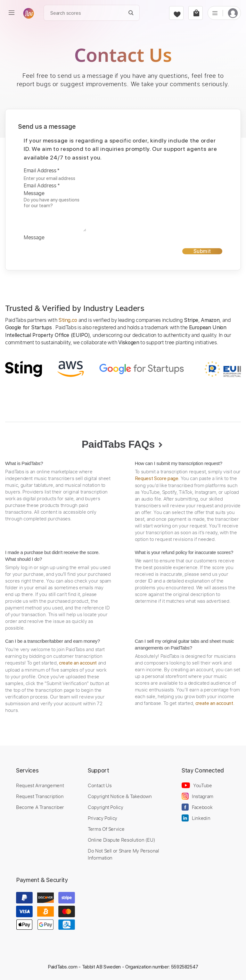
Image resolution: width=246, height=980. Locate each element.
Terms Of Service (106, 829)
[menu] (12, 13)
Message (34, 193)
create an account (78, 663)
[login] (233, 13)
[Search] (131, 13)
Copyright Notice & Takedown (120, 796)
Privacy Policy (102, 818)
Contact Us (100, 785)
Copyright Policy (105, 807)
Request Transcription (40, 796)
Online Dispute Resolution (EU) (121, 840)
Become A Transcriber (40, 807)
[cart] (196, 13)
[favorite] (176, 13)
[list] (215, 13)
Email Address (42, 170)
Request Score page (157, 478)
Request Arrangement (40, 785)
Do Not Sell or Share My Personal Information (123, 854)
